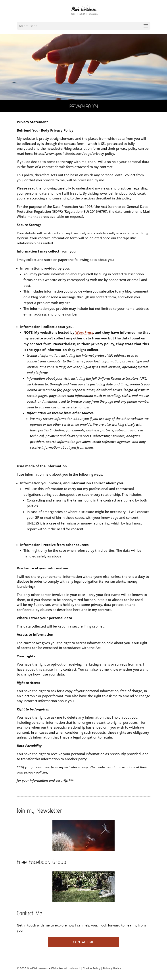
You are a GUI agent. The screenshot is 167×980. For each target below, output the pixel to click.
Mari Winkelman (37, 968)
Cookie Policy (91, 968)
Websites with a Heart (65, 968)
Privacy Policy (112, 968)
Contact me (83, 942)
